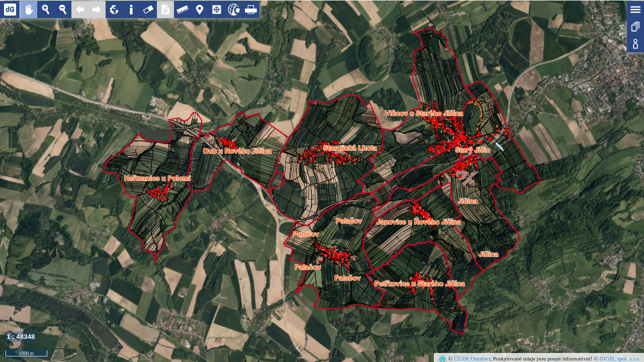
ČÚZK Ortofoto (472, 358)
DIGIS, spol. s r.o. (620, 358)
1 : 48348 (21, 337)
